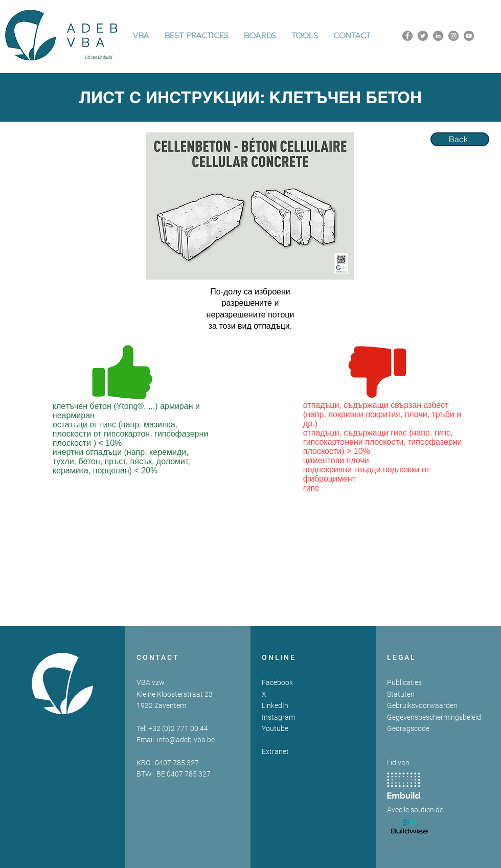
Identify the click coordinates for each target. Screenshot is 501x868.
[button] (197, 36)
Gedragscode (408, 728)
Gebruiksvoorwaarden (422, 705)
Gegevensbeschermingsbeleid (434, 717)
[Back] (460, 139)
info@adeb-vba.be (186, 740)
